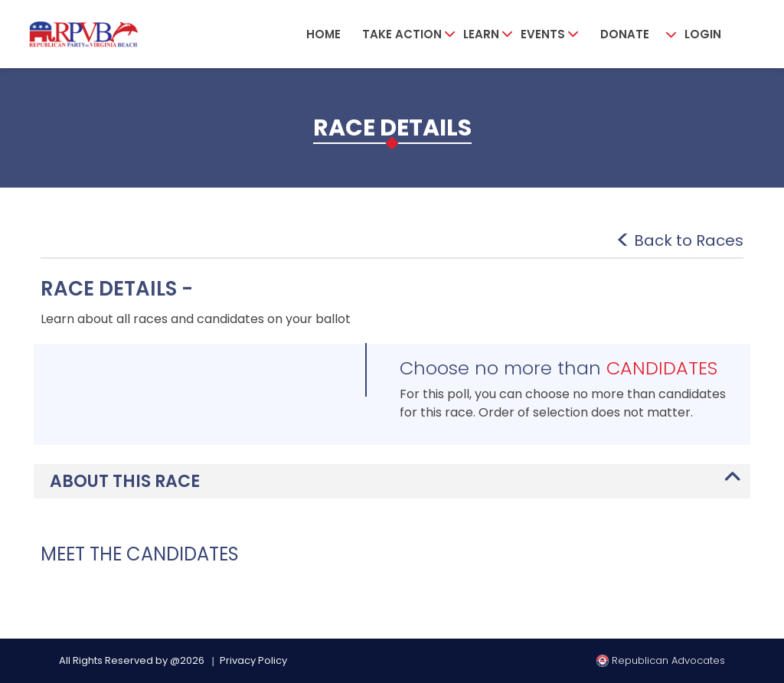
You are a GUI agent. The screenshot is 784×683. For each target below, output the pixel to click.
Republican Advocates (661, 660)
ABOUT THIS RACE (125, 481)
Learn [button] (481, 34)
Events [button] (543, 34)
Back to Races (689, 240)
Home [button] (323, 34)
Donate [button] (625, 34)
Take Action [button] (402, 34)
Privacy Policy (253, 660)
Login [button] (703, 34)
